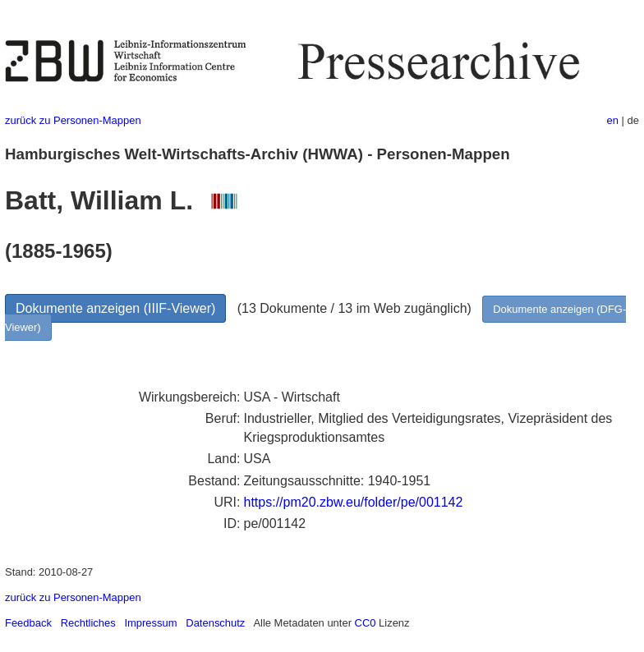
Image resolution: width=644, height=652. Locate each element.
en (613, 120)
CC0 (366, 623)
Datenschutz (215, 623)
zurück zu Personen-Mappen (73, 120)
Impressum (150, 623)
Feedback (28, 623)
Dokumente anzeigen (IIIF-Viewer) (115, 308)
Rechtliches (88, 623)
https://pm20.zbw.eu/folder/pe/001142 (354, 502)
